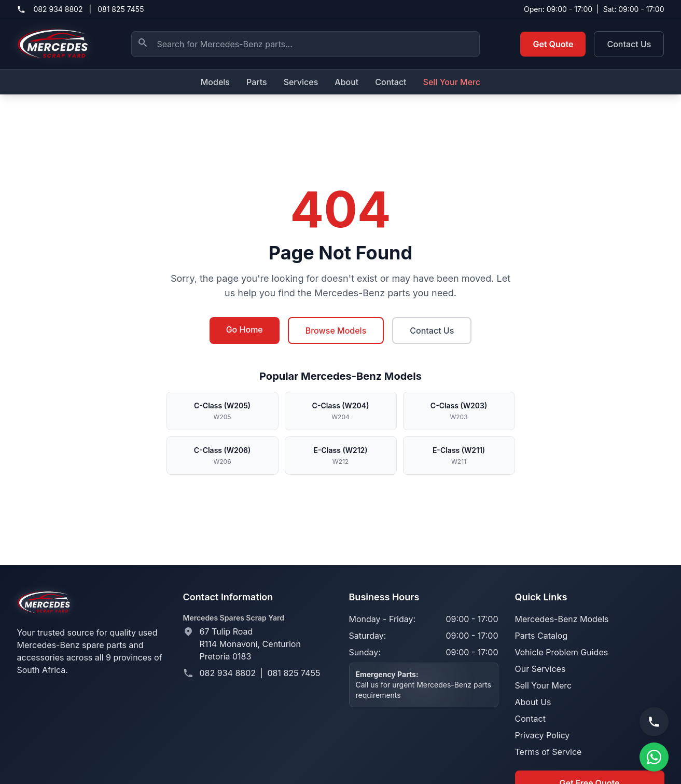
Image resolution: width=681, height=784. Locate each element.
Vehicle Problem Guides (562, 652)
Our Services (540, 669)
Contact (391, 82)
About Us (533, 702)
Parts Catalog (541, 636)
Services (301, 82)
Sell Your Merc (452, 82)
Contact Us (629, 44)
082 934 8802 (58, 9)
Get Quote (553, 44)
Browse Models (336, 331)
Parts (257, 82)
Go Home (245, 329)
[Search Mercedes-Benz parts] (305, 44)
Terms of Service (548, 752)
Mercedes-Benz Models (562, 619)
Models (215, 82)
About (346, 82)
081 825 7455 (121, 9)
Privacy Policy (543, 735)
